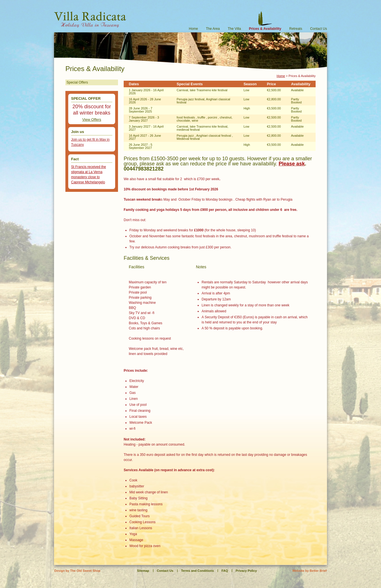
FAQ (225, 571)
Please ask (292, 164)
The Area (213, 29)
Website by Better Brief (309, 571)
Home (193, 29)
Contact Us (319, 29)
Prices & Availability (265, 29)
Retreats (296, 29)
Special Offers (77, 82)
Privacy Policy (246, 571)
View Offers (92, 120)
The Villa (234, 29)
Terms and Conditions (197, 571)
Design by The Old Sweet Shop (77, 571)
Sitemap (143, 571)
